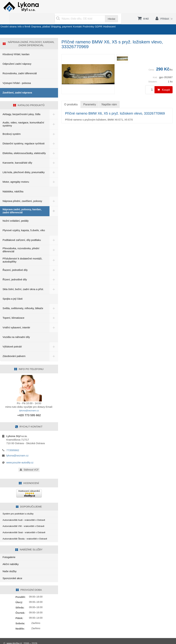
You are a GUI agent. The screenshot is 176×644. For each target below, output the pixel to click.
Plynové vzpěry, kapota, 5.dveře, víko (24, 222)
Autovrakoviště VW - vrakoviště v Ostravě (26, 520)
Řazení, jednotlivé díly (15, 262)
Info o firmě (33, 21)
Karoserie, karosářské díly (17, 154)
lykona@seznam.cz (29, 402)
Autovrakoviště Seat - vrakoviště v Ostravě (27, 527)
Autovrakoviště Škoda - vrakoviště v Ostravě (28, 534)
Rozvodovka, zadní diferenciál (20, 65)
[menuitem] (122, 50)
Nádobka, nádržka (13, 183)
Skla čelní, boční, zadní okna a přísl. (23, 281)
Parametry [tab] (90, 96)
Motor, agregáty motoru (16, 174)
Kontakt (98, 21)
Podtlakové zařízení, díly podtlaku (22, 232)
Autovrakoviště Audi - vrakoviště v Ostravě (27, 513)
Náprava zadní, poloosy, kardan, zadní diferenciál (22, 203)
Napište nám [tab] (109, 96)
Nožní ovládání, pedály (16, 212)
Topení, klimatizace (13, 310)
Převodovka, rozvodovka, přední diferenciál (21, 242)
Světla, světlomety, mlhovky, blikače (23, 300)
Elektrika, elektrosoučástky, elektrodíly (24, 145)
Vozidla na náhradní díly (16, 329)
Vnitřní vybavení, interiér (16, 319)
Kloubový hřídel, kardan (16, 46)
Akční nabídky (11, 560)
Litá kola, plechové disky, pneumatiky (24, 164)
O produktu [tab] (71, 96)
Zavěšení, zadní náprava (17, 84)
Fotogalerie (9, 553)
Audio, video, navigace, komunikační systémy (23, 116)
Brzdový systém (12, 126)
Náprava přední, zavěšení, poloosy (22, 193)
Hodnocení (142, 21)
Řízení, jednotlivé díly (15, 271)
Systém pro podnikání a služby (20, 506)
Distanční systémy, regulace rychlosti (24, 135)
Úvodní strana (11, 21)
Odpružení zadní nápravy (17, 55)
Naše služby (10, 567)
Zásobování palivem (14, 348)
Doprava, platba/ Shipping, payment (66, 21)
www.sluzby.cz (15, 639)
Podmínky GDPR (119, 21)
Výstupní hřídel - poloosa (17, 75)
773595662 (13, 442)
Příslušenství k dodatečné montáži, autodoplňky (22, 252)
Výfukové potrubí (12, 338)
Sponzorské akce (12, 574)
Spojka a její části (13, 290)
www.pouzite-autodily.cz (20, 454)
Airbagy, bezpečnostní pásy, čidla (21, 106)
